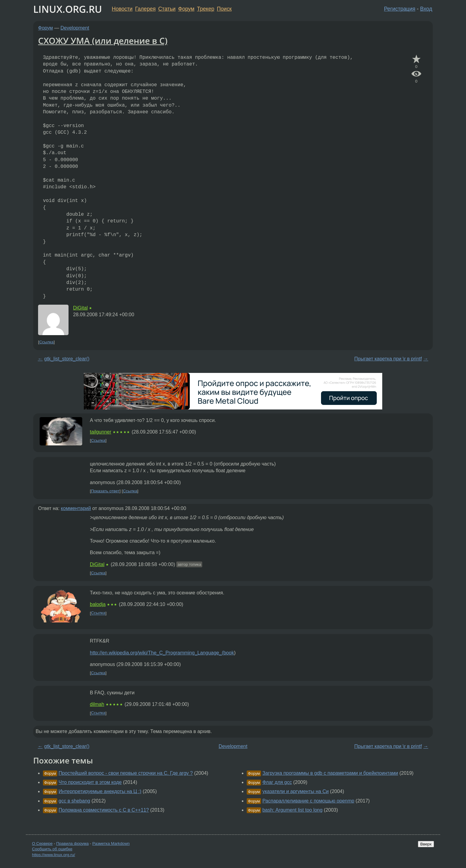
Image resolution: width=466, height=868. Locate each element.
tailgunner (101, 432)
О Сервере (42, 843)
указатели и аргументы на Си (295, 791)
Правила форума (73, 843)
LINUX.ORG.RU (68, 9)
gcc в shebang (74, 801)
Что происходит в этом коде (90, 782)
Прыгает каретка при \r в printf (388, 359)
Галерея (145, 9)
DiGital (80, 308)
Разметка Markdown (111, 843)
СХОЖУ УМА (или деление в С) (103, 41)
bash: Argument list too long (292, 810)
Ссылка (46, 342)
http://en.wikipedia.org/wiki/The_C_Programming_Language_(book (162, 653)
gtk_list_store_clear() (67, 359)
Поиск (224, 9)
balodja (98, 604)
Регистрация (400, 9)
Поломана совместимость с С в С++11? (104, 810)
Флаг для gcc (277, 782)
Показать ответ (105, 491)
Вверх (426, 844)
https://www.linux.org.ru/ (53, 855)
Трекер (206, 9)
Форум (186, 9)
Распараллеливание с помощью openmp (308, 801)
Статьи (167, 9)
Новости (122, 9)
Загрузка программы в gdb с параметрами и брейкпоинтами (330, 773)
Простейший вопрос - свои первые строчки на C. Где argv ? (126, 773)
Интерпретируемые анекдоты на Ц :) (100, 791)
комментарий (76, 508)
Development (75, 28)
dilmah (97, 704)
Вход (426, 9)
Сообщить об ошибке (52, 849)
